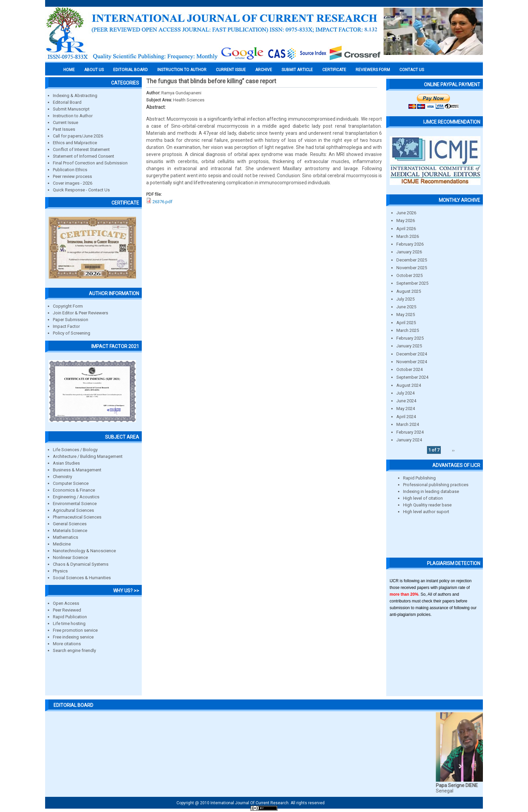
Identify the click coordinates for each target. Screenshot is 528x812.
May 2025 (406, 315)
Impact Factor (66, 326)
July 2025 (405, 299)
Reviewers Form (373, 70)
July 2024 (405, 393)
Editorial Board (67, 102)
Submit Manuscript (71, 109)
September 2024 (412, 377)
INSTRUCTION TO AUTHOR (182, 70)
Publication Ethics (70, 170)
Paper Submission (71, 320)
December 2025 (412, 260)
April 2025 (406, 323)
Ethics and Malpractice (75, 143)
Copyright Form (68, 306)
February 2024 (410, 432)
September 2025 (412, 283)
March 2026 (408, 236)
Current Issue (231, 70)
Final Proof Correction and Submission (90, 163)
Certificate (334, 70)
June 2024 (406, 401)
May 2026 (406, 221)
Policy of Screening (72, 333)
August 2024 (409, 385)
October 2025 (409, 275)
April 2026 (406, 229)
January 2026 (409, 252)
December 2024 (412, 354)
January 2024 (409, 440)
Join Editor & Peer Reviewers (80, 313)
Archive (264, 70)
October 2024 (409, 369)
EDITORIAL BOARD (130, 70)
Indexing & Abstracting (75, 96)
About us (94, 70)
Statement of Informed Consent (84, 156)
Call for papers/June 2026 (78, 136)
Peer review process (72, 176)
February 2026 (410, 244)
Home (69, 70)
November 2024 (412, 362)
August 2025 (409, 291)
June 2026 (406, 213)
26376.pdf (162, 202)
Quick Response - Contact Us (81, 190)
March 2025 (408, 330)
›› (453, 450)
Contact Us (412, 70)
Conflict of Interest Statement (81, 149)
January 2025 (409, 346)
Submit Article (297, 70)
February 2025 (410, 338)
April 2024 (406, 417)
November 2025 (412, 268)
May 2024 (406, 409)
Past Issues (64, 129)
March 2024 (408, 424)
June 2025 (406, 307)
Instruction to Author (73, 116)
